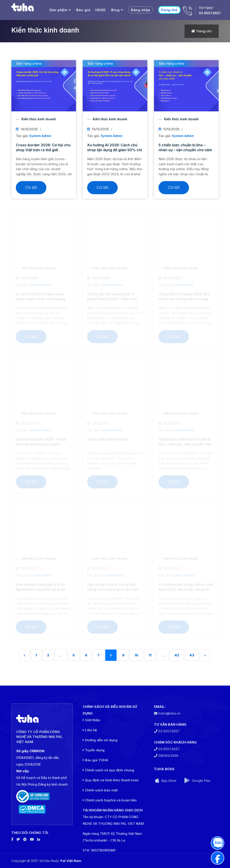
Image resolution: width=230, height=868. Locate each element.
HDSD (101, 10)
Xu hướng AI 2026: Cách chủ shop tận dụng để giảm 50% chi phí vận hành (115, 150)
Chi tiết (31, 188)
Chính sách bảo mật (100, 790)
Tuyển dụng (94, 750)
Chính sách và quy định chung (108, 770)
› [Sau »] (205, 655)
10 (137, 655)
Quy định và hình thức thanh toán (111, 780)
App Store (166, 780)
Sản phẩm (59, 10)
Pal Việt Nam (71, 861)
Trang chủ (204, 31)
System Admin (40, 136)
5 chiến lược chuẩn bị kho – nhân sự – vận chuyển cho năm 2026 (185, 150)
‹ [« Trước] (24, 655)
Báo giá (83, 10)
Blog (115, 10)
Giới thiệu (91, 720)
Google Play (197, 780)
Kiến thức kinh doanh (39, 119)
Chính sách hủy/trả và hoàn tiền (110, 800)
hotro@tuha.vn (167, 713)
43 (192, 655)
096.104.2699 (166, 756)
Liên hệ (90, 730)
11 (150, 655)
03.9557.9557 (210, 13)
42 (177, 655)
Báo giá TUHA (95, 760)
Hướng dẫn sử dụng (100, 740)
